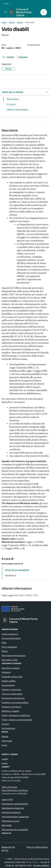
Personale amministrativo (14, 655)
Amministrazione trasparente (15, 817)
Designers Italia (23, 865)
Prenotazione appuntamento (15, 804)
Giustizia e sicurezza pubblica (15, 702)
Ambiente (6, 672)
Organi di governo (10, 634)
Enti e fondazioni (9, 647)
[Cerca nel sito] (44, 12)
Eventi (5, 763)
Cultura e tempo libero (12, 694)
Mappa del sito (8, 847)
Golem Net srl (22, 862)
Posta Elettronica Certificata (15, 790)
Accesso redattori (41, 865)
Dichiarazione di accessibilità (15, 830)
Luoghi (5, 759)
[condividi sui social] (8, 57)
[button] (8, 3)
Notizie (5, 736)
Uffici (4, 643)
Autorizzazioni (8, 685)
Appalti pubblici (9, 681)
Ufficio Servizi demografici (17, 570)
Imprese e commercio (11, 707)
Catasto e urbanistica (11, 689)
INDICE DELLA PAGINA (13, 92)
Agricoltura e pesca (10, 668)
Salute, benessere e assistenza (16, 715)
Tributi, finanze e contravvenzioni (17, 720)
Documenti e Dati (10, 660)
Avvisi (4, 745)
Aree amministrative (11, 638)
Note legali (7, 825)
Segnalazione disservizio (13, 808)
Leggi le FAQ (7, 799)
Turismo (5, 724)
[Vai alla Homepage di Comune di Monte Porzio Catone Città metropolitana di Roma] (23, 12)
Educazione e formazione (13, 698)
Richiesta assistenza (11, 812)
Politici (5, 651)
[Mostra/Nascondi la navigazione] (5, 12)
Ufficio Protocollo (9, 787)
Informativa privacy (11, 821)
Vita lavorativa (8, 728)
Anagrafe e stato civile (12, 677)
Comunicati (7, 741)
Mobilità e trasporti (10, 711)
